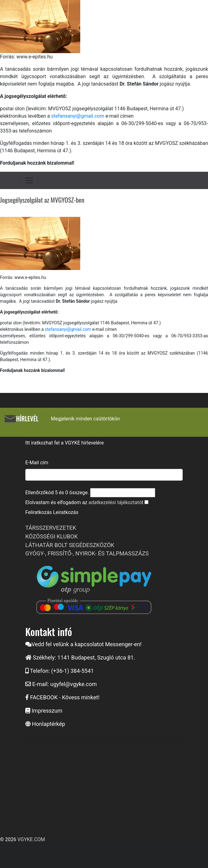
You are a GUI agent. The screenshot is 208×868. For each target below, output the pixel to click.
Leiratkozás (66, 512)
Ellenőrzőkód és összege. (57, 493)
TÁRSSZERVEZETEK (51, 528)
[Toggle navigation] (29, 180)
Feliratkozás (39, 512)
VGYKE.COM (31, 839)
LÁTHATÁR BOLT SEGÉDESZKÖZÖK (70, 545)
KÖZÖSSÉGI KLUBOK (52, 536)
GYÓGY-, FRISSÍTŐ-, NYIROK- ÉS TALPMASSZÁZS (87, 553)
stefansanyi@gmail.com (78, 116)
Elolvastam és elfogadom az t (84, 502)
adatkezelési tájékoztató (115, 502)
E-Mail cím (37, 463)
